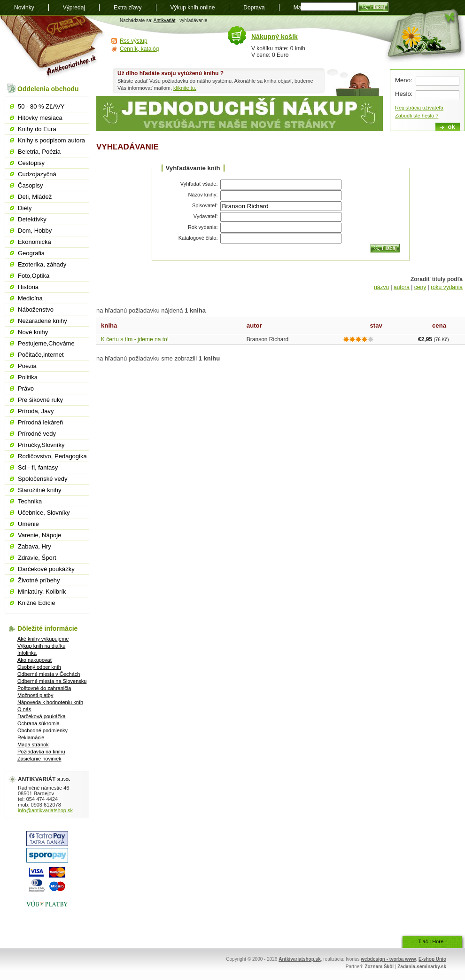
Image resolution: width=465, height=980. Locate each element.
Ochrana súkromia (39, 723)
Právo (26, 388)
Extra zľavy (128, 8)
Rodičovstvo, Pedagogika (52, 456)
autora (402, 287)
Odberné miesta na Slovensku (52, 681)
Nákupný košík (275, 37)
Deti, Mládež (35, 197)
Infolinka (27, 653)
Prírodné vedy (37, 434)
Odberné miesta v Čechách (49, 674)
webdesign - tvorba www (388, 959)
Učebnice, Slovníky (44, 513)
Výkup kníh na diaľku (41, 646)
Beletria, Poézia (39, 152)
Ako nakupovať (35, 660)
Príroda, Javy (36, 411)
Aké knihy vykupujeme (43, 639)
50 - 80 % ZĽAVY (41, 106)
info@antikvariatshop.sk (45, 810)
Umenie (28, 524)
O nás (24, 709)
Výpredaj (74, 8)
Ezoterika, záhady (42, 264)
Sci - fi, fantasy (38, 467)
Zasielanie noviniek (39, 759)
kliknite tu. (185, 88)
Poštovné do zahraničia (44, 688)
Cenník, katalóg (139, 49)
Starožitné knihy (40, 490)
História (28, 287)
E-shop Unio (432, 959)
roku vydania (447, 287)
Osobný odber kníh (39, 667)
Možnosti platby (35, 695)
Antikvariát (165, 20)
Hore (438, 941)
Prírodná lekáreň (40, 422)
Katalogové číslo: (198, 238)
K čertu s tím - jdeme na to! (135, 339)
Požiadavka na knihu (41, 752)
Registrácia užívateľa (419, 108)
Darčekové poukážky (46, 569)
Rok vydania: (203, 227)
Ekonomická (35, 242)
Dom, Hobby (35, 231)
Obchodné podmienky (43, 730)
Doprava (254, 8)
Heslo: (404, 94)
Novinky (24, 8)
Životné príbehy (39, 580)
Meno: (404, 80)
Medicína (30, 298)
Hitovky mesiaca (40, 118)
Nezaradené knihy (43, 321)
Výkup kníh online (193, 8)
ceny (420, 287)
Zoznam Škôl (379, 967)
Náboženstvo (36, 310)
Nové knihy (33, 332)
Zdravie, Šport (37, 558)
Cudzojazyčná (37, 174)
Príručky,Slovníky (41, 445)
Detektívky (32, 219)
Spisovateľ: (205, 205)
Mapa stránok (33, 745)
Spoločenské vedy (43, 479)
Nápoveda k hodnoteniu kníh (50, 702)
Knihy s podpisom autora (51, 140)
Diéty (25, 208)
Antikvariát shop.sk (53, 47)
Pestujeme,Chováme (46, 343)
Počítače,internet (41, 355)
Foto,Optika (34, 276)
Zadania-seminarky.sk (422, 967)
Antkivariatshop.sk (299, 959)
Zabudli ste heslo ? (417, 116)
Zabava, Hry (35, 546)
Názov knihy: (203, 195)
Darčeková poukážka (42, 716)
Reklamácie (31, 737)
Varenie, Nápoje (39, 535)
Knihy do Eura (37, 129)
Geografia (31, 253)
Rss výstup (134, 41)
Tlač (423, 941)
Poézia (27, 366)
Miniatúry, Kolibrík (42, 592)
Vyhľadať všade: (199, 184)
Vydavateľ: (206, 216)
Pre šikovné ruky (40, 400)
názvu (381, 287)
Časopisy (30, 185)
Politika (28, 377)
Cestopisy (31, 163)
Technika (30, 501)
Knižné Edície (37, 603)
